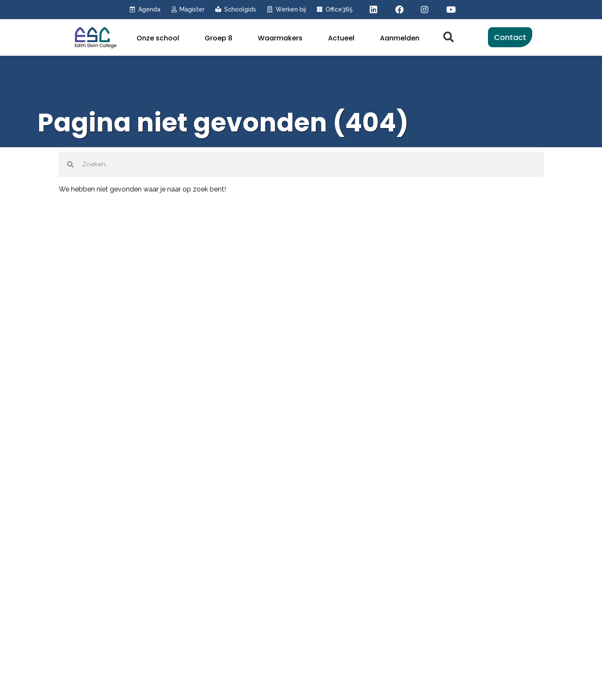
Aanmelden (400, 38)
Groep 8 (218, 38)
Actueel (341, 38)
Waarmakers (280, 38)
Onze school (158, 38)
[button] (449, 37)
